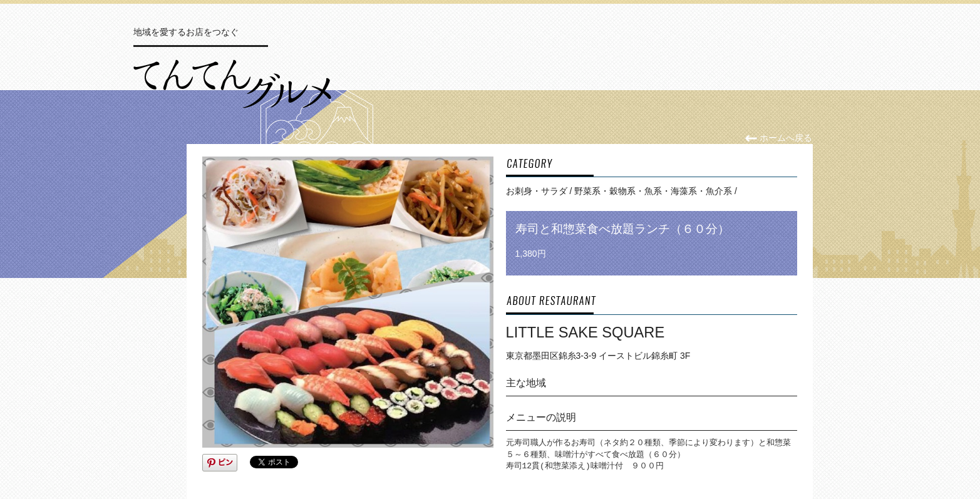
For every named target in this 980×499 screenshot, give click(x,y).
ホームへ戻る (779, 138)
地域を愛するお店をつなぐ (186, 32)
